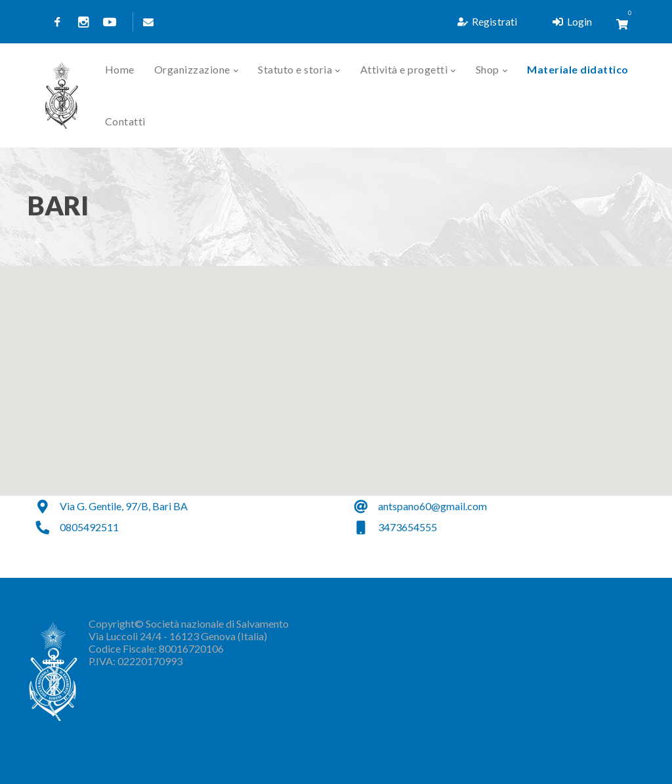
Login (572, 21)
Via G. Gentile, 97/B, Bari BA (124, 506)
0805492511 (89, 527)
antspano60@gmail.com (432, 506)
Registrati (487, 21)
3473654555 (408, 527)
